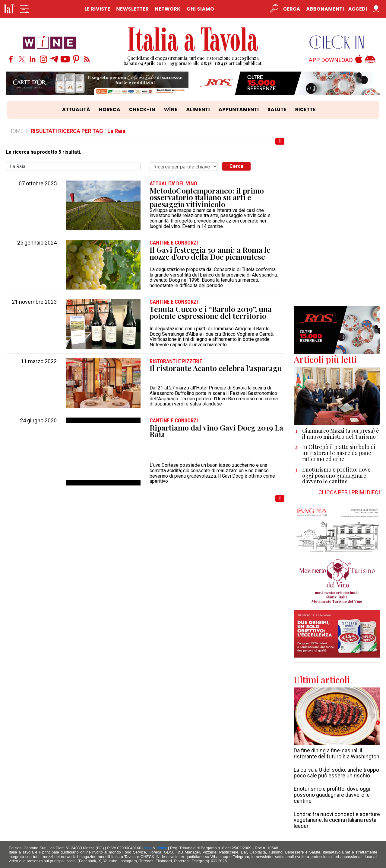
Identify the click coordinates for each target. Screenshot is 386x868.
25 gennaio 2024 (37, 243)
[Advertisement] (337, 216)
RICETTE (305, 109)
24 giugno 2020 (38, 421)
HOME (16, 131)
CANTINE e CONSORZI (174, 243)
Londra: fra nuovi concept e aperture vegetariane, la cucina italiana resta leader (337, 820)
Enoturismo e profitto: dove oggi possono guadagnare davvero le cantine (332, 795)
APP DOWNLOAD (331, 60)
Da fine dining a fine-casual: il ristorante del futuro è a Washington (337, 753)
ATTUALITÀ (76, 109)
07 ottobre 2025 (38, 184)
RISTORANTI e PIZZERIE (176, 361)
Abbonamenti (325, 9)
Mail (148, 848)
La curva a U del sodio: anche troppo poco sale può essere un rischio (336, 773)
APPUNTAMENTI (239, 109)
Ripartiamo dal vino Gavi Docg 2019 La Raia (216, 431)
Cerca (236, 166)
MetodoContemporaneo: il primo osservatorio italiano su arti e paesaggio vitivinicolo (207, 197)
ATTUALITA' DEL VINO (173, 184)
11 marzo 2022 (39, 361)
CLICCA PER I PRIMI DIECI (349, 492)
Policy (162, 848)
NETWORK (168, 9)
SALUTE (277, 109)
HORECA (110, 109)
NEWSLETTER (132, 9)
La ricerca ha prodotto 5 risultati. (44, 152)
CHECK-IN (142, 109)
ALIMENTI (198, 109)
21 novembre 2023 (34, 302)
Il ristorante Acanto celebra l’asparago (216, 368)
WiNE (171, 109)
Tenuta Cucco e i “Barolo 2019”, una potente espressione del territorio (211, 312)
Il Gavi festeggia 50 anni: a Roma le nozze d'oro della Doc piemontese (210, 253)
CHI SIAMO (200, 9)
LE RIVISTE (97, 9)
